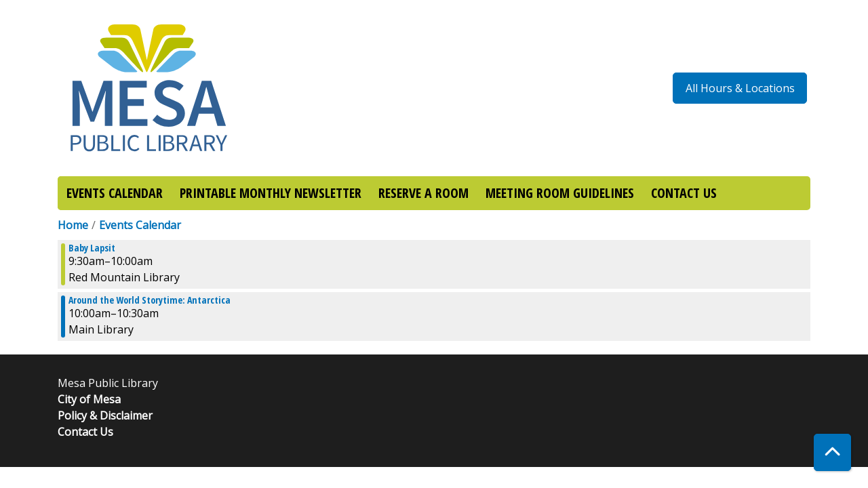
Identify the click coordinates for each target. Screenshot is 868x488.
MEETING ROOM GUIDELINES (560, 193)
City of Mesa (89, 399)
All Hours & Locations (740, 88)
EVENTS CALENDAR (115, 193)
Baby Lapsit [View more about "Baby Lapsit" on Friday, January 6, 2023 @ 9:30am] (92, 248)
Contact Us (85, 432)
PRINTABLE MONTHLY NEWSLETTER (271, 193)
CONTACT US (684, 193)
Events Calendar (140, 225)
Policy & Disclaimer (105, 415)
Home (73, 225)
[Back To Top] (832, 452)
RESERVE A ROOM (423, 193)
